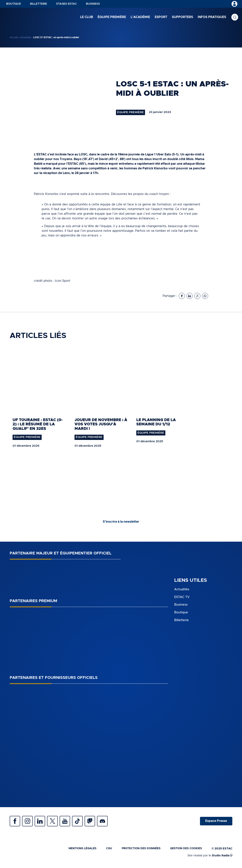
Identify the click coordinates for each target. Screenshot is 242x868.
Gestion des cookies (185, 850)
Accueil (14, 37)
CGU (104, 850)
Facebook (15, 822)
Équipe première (112, 17)
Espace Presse (215, 822)
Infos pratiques (212, 17)
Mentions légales (76, 850)
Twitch (97, 822)
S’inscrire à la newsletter (121, 522)
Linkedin (43, 822)
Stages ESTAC (67, 4)
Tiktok (83, 822)
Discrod (110, 822)
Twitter (56, 822)
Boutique (14, 4)
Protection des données (137, 850)
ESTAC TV (182, 597)
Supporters (182, 17)
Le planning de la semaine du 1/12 (156, 422)
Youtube (70, 822)
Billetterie (39, 4)
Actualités (26, 37)
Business (93, 4)
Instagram (29, 822)
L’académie (140, 17)
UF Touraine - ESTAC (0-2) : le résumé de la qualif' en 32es (38, 424)
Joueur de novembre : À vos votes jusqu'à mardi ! (101, 424)
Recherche (235, 18)
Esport (161, 17)
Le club (87, 17)
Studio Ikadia (221, 857)
